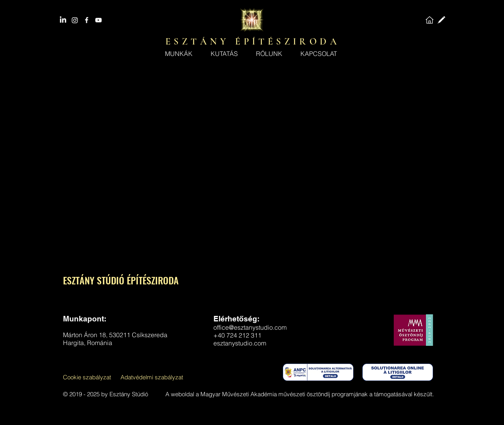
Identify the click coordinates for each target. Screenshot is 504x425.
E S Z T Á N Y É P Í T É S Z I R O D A (251, 42)
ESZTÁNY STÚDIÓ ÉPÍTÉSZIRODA (121, 280)
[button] (269, 54)
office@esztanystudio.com (250, 327)
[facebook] (87, 20)
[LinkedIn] (63, 20)
